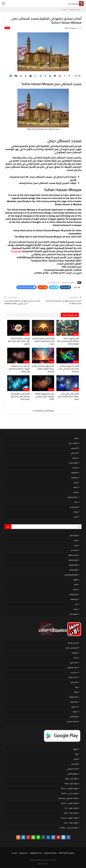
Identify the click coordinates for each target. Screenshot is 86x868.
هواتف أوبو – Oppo (71, 783)
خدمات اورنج (74, 663)
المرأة (76, 585)
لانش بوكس (74, 507)
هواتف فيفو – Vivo (71, 808)
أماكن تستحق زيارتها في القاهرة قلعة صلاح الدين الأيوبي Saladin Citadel (22, 302)
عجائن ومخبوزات (73, 497)
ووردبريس (74, 764)
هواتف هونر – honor (71, 823)
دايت (76, 604)
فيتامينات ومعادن (72, 721)
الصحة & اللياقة (73, 555)
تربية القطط (74, 599)
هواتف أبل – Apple (71, 779)
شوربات (75, 492)
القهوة (76, 580)
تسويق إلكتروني (72, 774)
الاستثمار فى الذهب (71, 648)
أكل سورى (74, 448)
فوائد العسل (74, 716)
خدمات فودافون (72, 667)
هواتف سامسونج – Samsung (68, 798)
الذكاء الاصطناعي (72, 769)
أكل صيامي (74, 453)
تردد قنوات (74, 707)
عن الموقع (24, 853)
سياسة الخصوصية (50, 853)
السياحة (7, 28)
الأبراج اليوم (74, 682)
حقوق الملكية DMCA (67, 853)
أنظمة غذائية (74, 535)
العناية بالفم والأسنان (71, 575)
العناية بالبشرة (73, 565)
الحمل (76, 545)
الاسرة (76, 540)
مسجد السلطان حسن (54, 283)
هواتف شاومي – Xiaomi (69, 803)
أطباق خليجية (73, 463)
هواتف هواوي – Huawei (69, 818)
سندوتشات (74, 478)
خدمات (76, 658)
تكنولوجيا (75, 653)
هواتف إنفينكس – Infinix (69, 788)
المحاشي (75, 458)
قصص (76, 517)
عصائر (76, 502)
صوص (76, 482)
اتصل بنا (14, 853)
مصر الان (41, 864)
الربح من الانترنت (73, 643)
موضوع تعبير (74, 614)
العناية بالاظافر (73, 560)
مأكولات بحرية (73, 443)
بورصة (76, 692)
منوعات (75, 609)
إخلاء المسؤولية (36, 853)
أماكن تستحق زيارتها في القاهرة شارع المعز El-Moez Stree (64, 302)
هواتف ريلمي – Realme (70, 793)
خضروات (75, 712)
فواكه (76, 512)
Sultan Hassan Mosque (69, 283)
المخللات (75, 468)
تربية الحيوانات (73, 594)
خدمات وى (74, 672)
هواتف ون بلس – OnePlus (69, 828)
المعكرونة (74, 473)
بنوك (76, 687)
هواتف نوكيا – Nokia (71, 813)
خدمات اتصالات (73, 677)
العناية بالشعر (74, 570)
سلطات (75, 487)
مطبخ (76, 438)
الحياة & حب (74, 550)
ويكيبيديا (16, 251)
